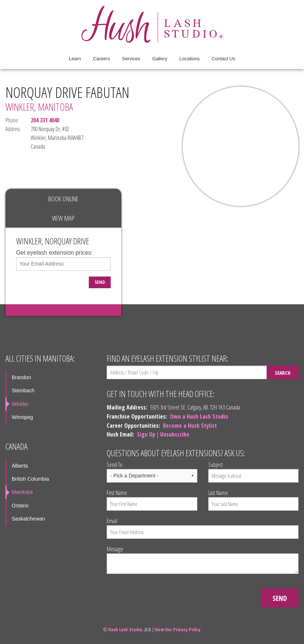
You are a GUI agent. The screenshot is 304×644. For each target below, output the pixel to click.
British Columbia (30, 479)
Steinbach (23, 390)
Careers (101, 59)
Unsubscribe (175, 434)
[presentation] (162, 594)
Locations (190, 59)
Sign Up (146, 434)
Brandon (21, 377)
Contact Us (223, 59)
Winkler (20, 404)
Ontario (20, 506)
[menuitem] (75, 59)
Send (100, 282)
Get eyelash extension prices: (54, 253)
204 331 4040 (45, 120)
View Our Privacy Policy (178, 629)
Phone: (12, 120)
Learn (75, 59)
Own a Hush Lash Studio (199, 416)
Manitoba (22, 492)
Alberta (20, 466)
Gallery (160, 59)
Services (131, 59)
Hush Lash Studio (125, 629)
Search (283, 373)
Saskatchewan (28, 519)
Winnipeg (22, 417)
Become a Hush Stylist (190, 426)
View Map (63, 218)
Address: (13, 129)
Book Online (63, 199)
